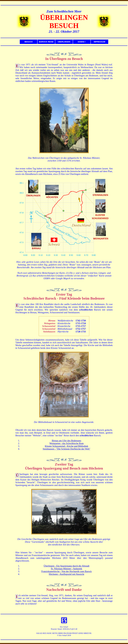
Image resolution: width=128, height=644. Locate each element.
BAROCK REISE (46, 42)
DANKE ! (82, 42)
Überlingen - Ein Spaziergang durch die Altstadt (66, 566)
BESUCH (28, 42)
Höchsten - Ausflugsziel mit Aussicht (67, 574)
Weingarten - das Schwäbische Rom (66, 443)
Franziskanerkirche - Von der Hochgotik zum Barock (66, 571)
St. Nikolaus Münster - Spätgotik (67, 569)
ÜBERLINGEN (64, 42)
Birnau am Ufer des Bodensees (66, 441)
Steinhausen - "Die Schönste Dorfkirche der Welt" (67, 449)
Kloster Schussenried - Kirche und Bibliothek (67, 446)
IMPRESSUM (99, 42)
